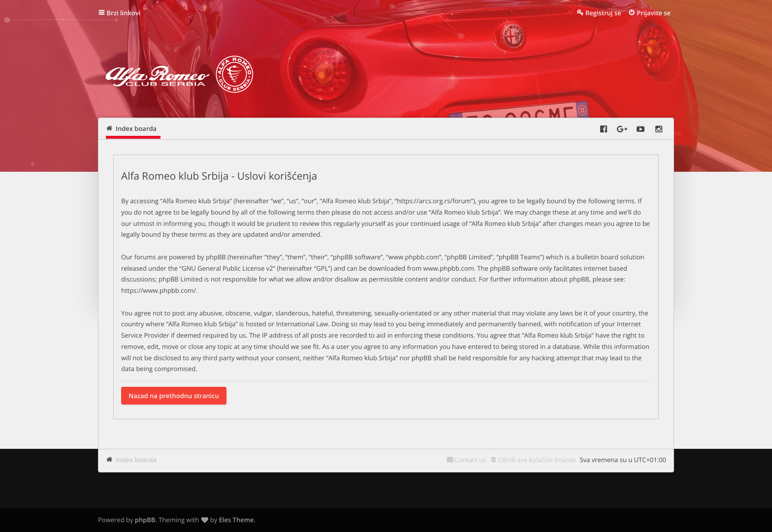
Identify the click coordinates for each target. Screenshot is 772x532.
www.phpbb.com (449, 268)
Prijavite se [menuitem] (654, 13)
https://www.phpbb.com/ (159, 290)
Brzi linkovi (124, 13)
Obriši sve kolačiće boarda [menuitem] (537, 460)
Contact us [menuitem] (470, 460)
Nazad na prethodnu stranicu (174, 396)
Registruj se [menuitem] (603, 13)
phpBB (145, 520)
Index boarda (136, 460)
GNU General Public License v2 (227, 268)
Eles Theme (237, 520)
